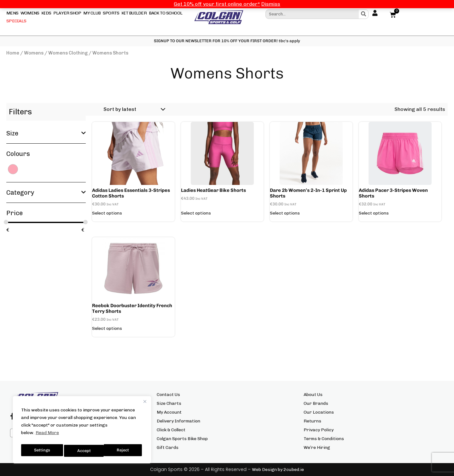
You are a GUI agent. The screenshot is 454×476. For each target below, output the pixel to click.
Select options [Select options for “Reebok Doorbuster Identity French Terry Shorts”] (107, 329)
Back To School (166, 13)
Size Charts (169, 403)
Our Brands (316, 403)
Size (46, 133)
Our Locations (319, 412)
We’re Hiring (317, 447)
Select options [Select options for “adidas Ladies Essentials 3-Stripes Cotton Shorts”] (107, 213)
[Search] (364, 14)
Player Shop (67, 13)
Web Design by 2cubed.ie (278, 470)
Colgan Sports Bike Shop (182, 439)
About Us (313, 395)
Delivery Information (178, 421)
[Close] (145, 404)
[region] (82, 431)
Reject (84, 451)
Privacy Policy (319, 430)
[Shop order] (133, 109)
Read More (47, 436)
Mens (12, 13)
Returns (312, 421)
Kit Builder (134, 13)
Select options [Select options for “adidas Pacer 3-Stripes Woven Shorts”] (374, 213)
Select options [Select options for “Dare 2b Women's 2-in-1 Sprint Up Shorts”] (285, 213)
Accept (124, 451)
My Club (92, 13)
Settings (42, 451)
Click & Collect (171, 430)
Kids (46, 13)
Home (13, 53)
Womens (30, 13)
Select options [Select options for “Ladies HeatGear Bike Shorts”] (196, 213)
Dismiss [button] (271, 4)
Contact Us (168, 395)
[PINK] (13, 169)
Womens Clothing (68, 53)
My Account (169, 412)
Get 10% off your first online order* (217, 4)
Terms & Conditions (324, 439)
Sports (111, 13)
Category (46, 192)
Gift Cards (168, 447)
